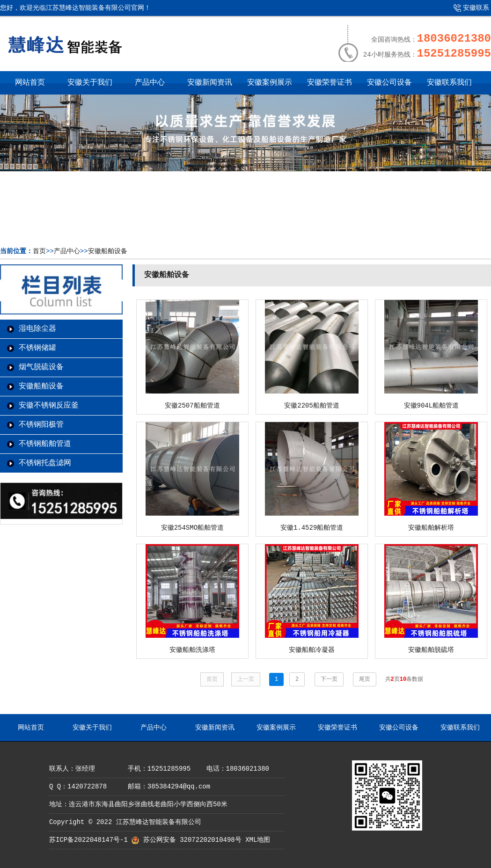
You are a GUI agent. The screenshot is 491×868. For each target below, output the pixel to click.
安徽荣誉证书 (330, 83)
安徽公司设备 (389, 83)
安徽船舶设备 (108, 251)
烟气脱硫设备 (41, 367)
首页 (39, 251)
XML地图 (258, 840)
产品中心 (150, 83)
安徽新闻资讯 (210, 83)
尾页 (365, 679)
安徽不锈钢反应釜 (49, 406)
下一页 (329, 679)
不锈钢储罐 (37, 348)
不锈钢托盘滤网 (45, 463)
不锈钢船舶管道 (45, 444)
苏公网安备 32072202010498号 (192, 840)
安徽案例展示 (270, 83)
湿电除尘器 (37, 329)
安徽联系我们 (469, 11)
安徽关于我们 (90, 83)
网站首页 (30, 83)
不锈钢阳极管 (41, 425)
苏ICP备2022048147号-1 (88, 840)
